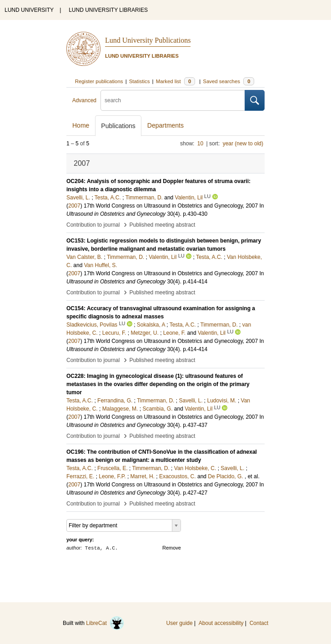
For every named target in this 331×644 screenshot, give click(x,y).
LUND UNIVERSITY (29, 10)
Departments (165, 125)
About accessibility (221, 623)
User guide (180, 623)
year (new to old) (243, 144)
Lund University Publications (148, 40)
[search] (173, 100)
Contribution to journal (93, 225)
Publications (118, 126)
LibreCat (105, 623)
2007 (74, 206)
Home (81, 125)
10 (200, 144)
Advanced (84, 100)
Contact (259, 623)
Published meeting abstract (163, 225)
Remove (172, 548)
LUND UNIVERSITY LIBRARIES (108, 10)
